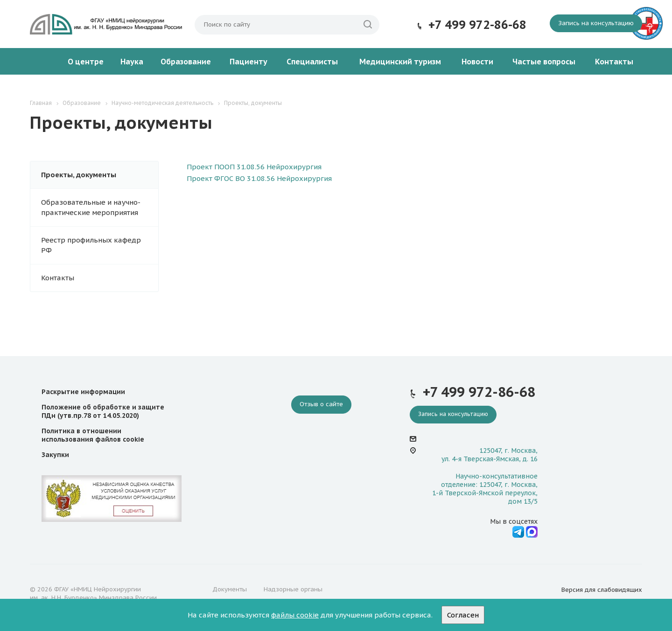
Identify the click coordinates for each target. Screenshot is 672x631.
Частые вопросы (544, 62)
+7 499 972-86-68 (477, 25)
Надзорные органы (293, 589)
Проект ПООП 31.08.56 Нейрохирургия (254, 167)
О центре (86, 62)
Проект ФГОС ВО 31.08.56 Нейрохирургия (259, 178)
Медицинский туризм (400, 62)
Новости (477, 62)
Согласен (463, 615)
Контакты (614, 62)
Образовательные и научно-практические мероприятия (91, 207)
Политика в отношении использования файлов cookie (93, 435)
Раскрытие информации (83, 392)
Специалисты (312, 62)
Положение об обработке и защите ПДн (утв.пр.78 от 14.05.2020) (103, 411)
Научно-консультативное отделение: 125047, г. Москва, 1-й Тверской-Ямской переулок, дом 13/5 (485, 489)
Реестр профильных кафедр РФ (91, 245)
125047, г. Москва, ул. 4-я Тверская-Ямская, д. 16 (490, 455)
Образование (186, 62)
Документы (230, 589)
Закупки (55, 455)
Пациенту (248, 62)
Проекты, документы (79, 175)
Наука (132, 62)
